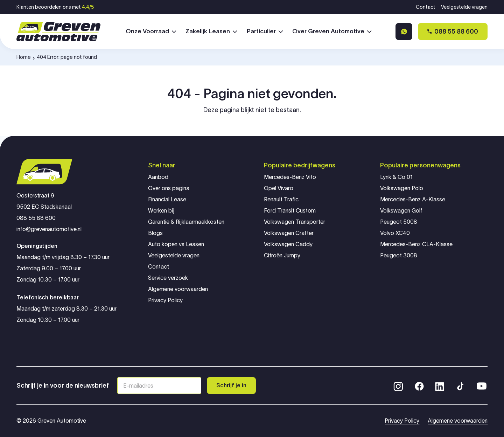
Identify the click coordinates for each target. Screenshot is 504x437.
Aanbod (158, 177)
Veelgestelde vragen (464, 7)
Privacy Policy (165, 300)
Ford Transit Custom (290, 211)
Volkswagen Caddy (288, 244)
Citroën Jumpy (282, 255)
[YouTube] (482, 386)
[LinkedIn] (440, 386)
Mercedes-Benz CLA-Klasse (416, 244)
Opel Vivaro (279, 188)
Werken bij (161, 211)
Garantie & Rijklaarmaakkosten (186, 222)
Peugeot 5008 (399, 222)
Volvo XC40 (395, 233)
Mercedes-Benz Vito (290, 177)
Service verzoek (168, 278)
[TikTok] (460, 386)
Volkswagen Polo (402, 188)
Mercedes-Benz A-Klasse (413, 199)
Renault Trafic (281, 199)
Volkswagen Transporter (295, 222)
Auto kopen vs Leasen (176, 244)
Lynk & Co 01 (396, 177)
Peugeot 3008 (399, 255)
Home (24, 57)
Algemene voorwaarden (178, 289)
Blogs (155, 233)
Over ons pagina (169, 188)
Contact (426, 7)
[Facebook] (419, 386)
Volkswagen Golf (401, 211)
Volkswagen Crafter (289, 233)
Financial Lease (167, 199)
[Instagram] (398, 386)
